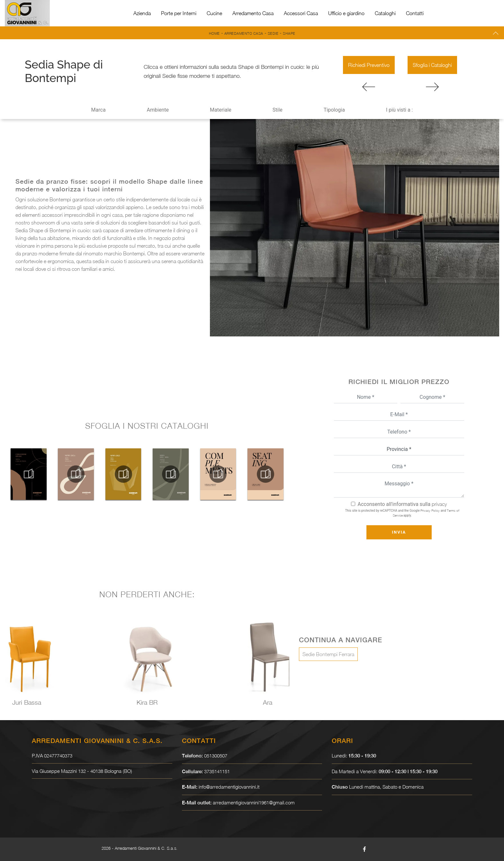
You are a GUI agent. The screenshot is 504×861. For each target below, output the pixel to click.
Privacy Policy (430, 510)
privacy (439, 504)
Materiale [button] (221, 110)
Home (214, 33)
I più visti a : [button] (400, 110)
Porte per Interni (179, 13)
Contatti (415, 13)
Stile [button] (278, 110)
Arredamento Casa (253, 13)
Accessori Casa (301, 13)
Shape (289, 33)
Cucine (214, 13)
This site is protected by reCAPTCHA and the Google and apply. (402, 513)
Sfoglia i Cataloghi (432, 65)
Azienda (142, 13)
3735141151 (217, 771)
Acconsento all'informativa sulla (402, 504)
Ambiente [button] (158, 110)
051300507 (216, 756)
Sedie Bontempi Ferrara (328, 654)
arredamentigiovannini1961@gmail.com (254, 802)
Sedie (273, 33)
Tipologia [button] (334, 110)
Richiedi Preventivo (369, 65)
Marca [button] (99, 110)
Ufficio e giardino (346, 13)
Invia (399, 532)
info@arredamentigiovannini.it (229, 787)
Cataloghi (385, 13)
